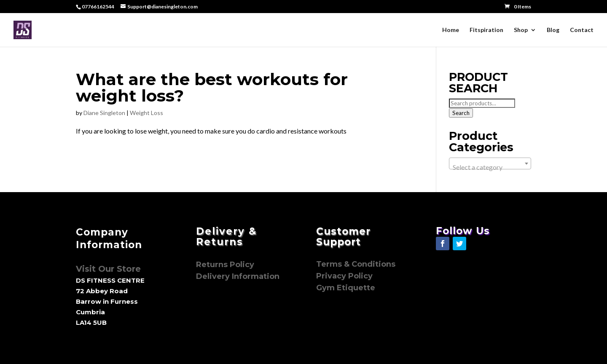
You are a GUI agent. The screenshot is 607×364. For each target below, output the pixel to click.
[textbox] (490, 167)
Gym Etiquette (346, 288)
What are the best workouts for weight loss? (212, 87)
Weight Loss (146, 113)
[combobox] (490, 163)
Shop (521, 30)
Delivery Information (238, 276)
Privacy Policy (345, 276)
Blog (553, 30)
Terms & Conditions (356, 264)
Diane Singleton (104, 113)
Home (451, 30)
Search (461, 113)
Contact (582, 30)
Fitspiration (486, 30)
